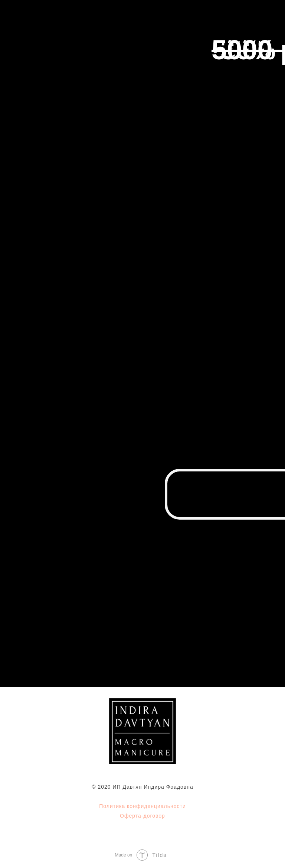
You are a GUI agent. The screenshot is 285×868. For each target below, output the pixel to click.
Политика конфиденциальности (142, 806)
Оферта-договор (142, 816)
